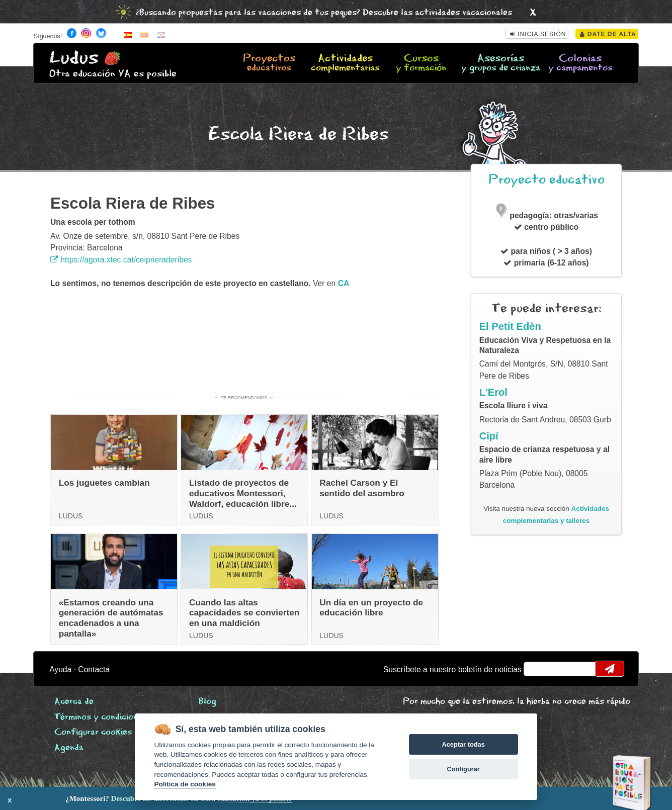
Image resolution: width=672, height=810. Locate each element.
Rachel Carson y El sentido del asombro (362, 488)
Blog (207, 702)
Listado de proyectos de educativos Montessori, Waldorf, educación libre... (243, 493)
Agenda (69, 748)
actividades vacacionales (464, 13)
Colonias (580, 63)
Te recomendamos (244, 398)
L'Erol (493, 392)
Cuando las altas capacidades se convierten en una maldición (244, 613)
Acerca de (74, 702)
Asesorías (501, 63)
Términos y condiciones (101, 717)
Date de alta (608, 34)
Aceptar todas (463, 744)
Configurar (463, 769)
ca (344, 283)
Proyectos (269, 63)
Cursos (421, 63)
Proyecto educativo (547, 180)
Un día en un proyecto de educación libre (371, 608)
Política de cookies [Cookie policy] (185, 784)
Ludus (74, 58)
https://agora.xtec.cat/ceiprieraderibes (121, 260)
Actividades (345, 63)
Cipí (489, 436)
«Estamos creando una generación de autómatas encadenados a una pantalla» (111, 618)
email (538, 669)
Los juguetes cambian (104, 483)
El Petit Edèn (510, 326)
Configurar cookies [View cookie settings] (93, 732)
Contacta (94, 669)
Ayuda (60, 669)
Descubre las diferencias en (116, 798)
